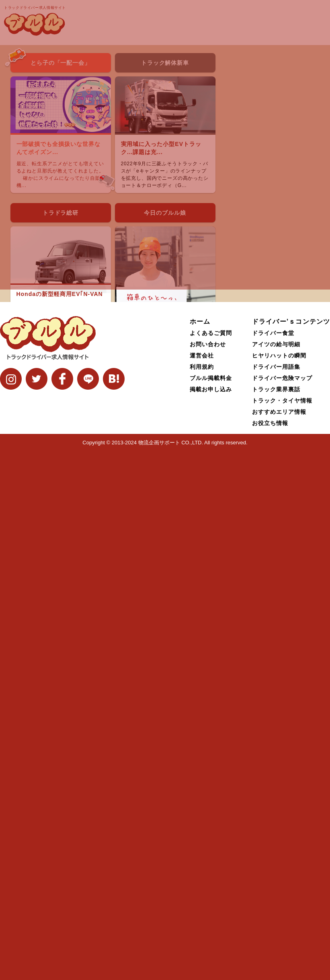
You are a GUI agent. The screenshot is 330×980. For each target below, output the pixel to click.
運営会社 (202, 884)
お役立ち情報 (270, 952)
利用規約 (202, 896)
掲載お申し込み (211, 918)
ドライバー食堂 (273, 862)
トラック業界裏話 (276, 918)
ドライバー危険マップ (282, 907)
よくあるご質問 (211, 862)
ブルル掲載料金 (211, 907)
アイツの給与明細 (276, 873)
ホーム (200, 850)
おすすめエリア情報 (279, 941)
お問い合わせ (208, 873)
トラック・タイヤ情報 (282, 929)
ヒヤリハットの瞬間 (279, 884)
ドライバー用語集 (276, 896)
